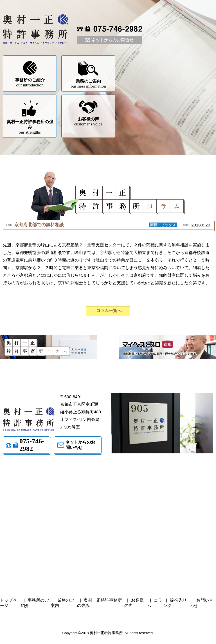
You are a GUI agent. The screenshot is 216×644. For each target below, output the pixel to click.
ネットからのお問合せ (112, 40)
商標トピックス (163, 225)
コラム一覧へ (109, 310)
